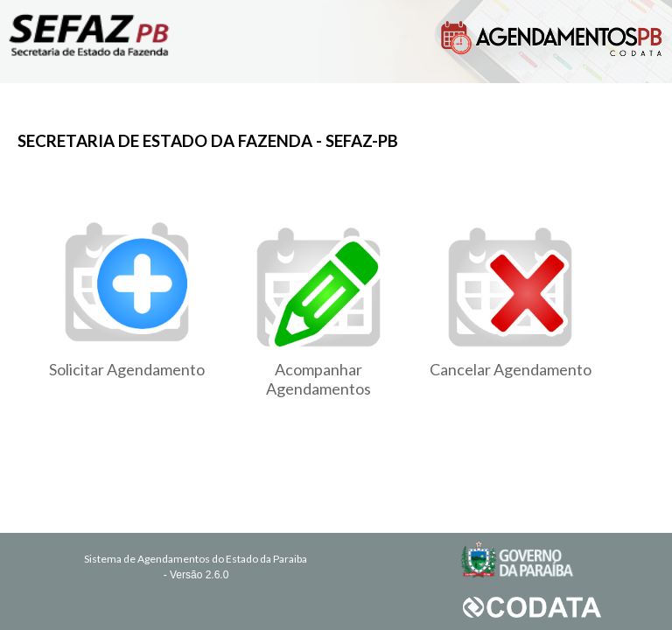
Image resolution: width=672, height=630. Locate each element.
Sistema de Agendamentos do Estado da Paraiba (196, 559)
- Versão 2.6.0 (196, 575)
